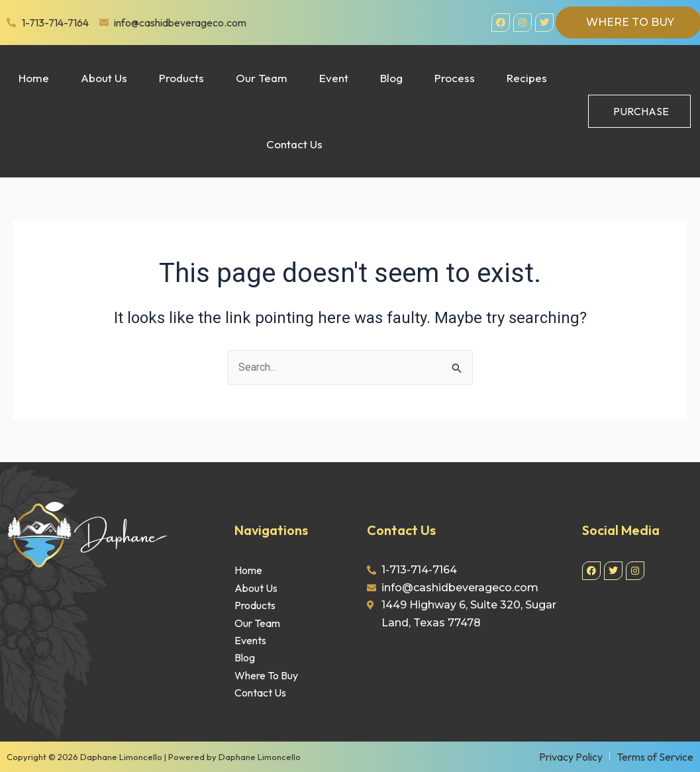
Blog (391, 78)
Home (34, 78)
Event (334, 78)
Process (455, 78)
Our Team (262, 78)
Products (181, 78)
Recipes (527, 78)
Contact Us (294, 144)
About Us (104, 78)
